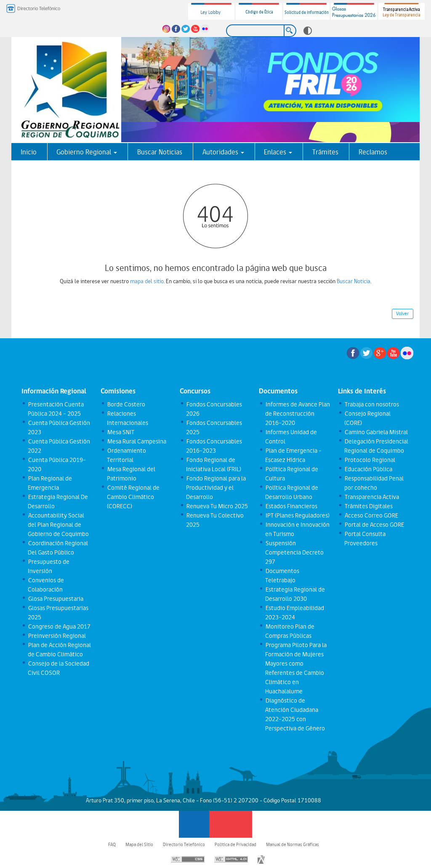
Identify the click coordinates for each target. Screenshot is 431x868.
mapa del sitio (147, 281)
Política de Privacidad (235, 844)
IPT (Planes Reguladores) (297, 515)
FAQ (112, 844)
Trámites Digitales (368, 506)
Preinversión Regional (57, 636)
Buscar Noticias (160, 152)
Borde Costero (126, 404)
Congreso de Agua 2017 (59, 626)
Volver (402, 313)
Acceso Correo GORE (371, 515)
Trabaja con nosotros (371, 404)
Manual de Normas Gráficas (293, 844)
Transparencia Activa (371, 497)
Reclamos (373, 152)
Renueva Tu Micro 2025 (217, 506)
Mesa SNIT (120, 432)
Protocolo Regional (370, 460)
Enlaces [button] (278, 152)
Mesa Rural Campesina (136, 441)
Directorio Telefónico (184, 844)
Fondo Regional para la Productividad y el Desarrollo (216, 488)
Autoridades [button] (223, 152)
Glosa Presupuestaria (55, 599)
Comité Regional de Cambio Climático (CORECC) (133, 497)
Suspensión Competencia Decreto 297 (294, 552)
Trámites (325, 152)
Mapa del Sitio (139, 844)
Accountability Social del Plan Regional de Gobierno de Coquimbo (58, 525)
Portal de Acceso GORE (374, 525)
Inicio (29, 152)
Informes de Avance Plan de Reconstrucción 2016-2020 (297, 414)
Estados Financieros (291, 506)
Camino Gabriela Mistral (376, 432)
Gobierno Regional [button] (87, 152)
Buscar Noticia (354, 281)
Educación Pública (368, 469)
